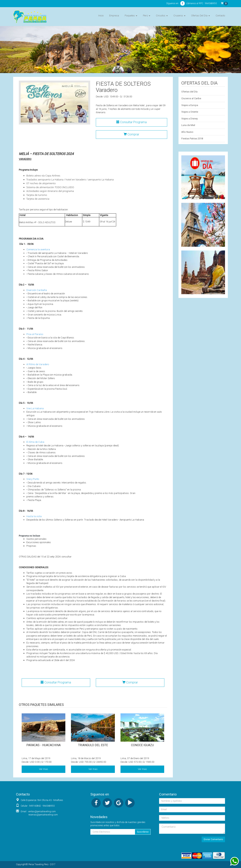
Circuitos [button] (162, 16)
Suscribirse (143, 832)
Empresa (114, 16)
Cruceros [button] (179, 16)
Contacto (220, 16)
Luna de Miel (188, 125)
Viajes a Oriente (190, 112)
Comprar (131, 134)
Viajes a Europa (190, 105)
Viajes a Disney (190, 119)
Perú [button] (147, 16)
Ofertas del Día (189, 92)
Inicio (101, 16)
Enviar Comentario (213, 839)
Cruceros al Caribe (191, 98)
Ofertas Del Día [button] (201, 16)
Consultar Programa (132, 122)
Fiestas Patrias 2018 (192, 139)
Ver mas (43, 769)
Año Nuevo (187, 132)
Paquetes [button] (131, 16)
